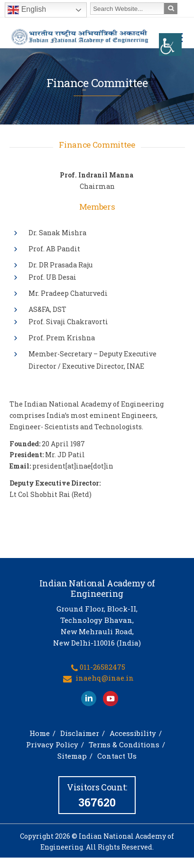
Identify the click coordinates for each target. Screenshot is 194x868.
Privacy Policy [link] (52, 744)
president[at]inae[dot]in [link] (73, 466)
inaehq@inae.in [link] (105, 678)
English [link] (27, 10)
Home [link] (40, 733)
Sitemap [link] (72, 756)
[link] (170, 44)
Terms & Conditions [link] (124, 744)
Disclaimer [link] (80, 733)
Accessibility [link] (133, 733)
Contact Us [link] (117, 756)
